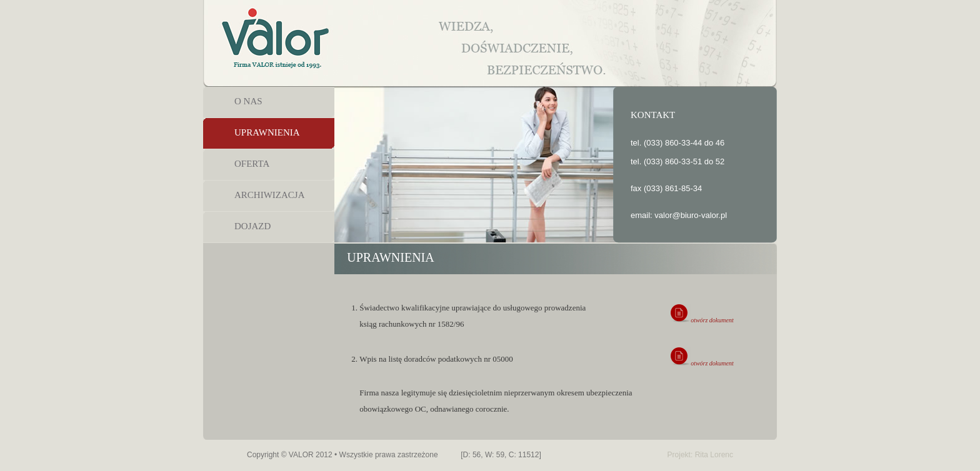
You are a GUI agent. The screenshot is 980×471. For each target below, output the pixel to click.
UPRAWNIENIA (267, 132)
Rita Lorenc (714, 455)
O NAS (248, 101)
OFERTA (252, 164)
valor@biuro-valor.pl (691, 215)
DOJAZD (252, 226)
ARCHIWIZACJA (270, 195)
